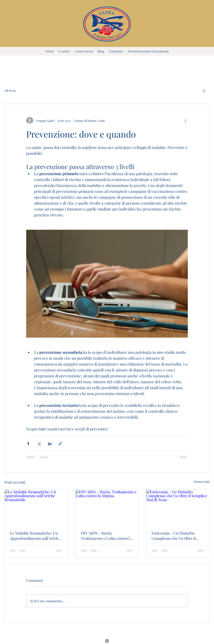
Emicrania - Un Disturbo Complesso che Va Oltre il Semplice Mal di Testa (174, 536)
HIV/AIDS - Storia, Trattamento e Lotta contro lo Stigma (106, 536)
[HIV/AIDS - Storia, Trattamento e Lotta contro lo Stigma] (107, 508)
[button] (204, 91)
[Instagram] (107, 641)
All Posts (10, 91)
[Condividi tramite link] (60, 444)
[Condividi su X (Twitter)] (39, 444)
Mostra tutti (202, 482)
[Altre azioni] (185, 121)
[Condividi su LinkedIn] (50, 444)
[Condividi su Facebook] (28, 444)
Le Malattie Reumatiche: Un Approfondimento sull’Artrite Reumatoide (35, 536)
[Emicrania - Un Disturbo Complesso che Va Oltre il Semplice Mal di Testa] (178, 508)
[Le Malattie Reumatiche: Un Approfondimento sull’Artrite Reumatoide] (36, 508)
